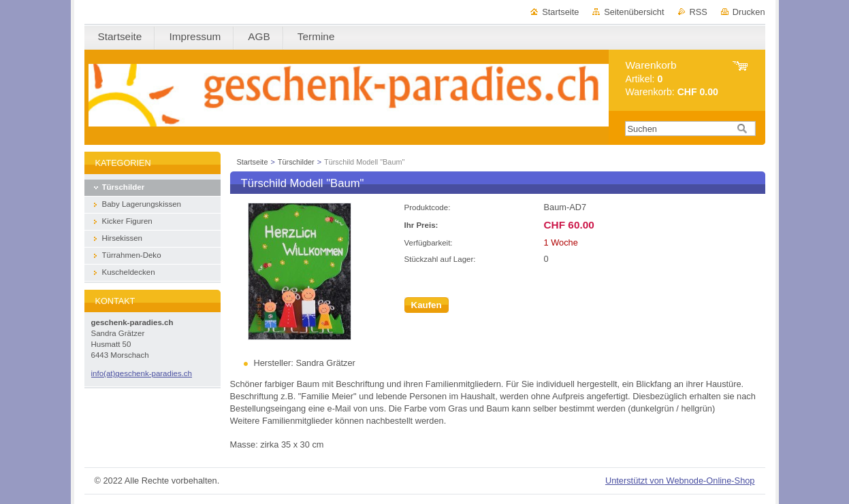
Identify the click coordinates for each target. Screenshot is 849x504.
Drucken (749, 12)
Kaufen (427, 305)
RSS (699, 12)
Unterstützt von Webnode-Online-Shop (680, 481)
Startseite (560, 12)
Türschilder (296, 162)
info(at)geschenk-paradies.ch (142, 373)
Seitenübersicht (634, 12)
